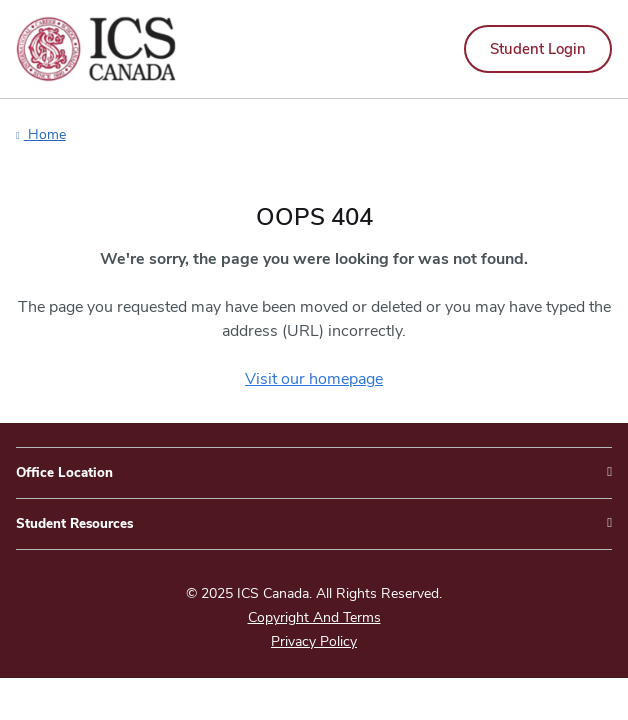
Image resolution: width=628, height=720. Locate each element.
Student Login (538, 49)
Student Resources (74, 524)
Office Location (64, 473)
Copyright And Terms (314, 617)
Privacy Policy (314, 641)
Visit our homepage (314, 379)
